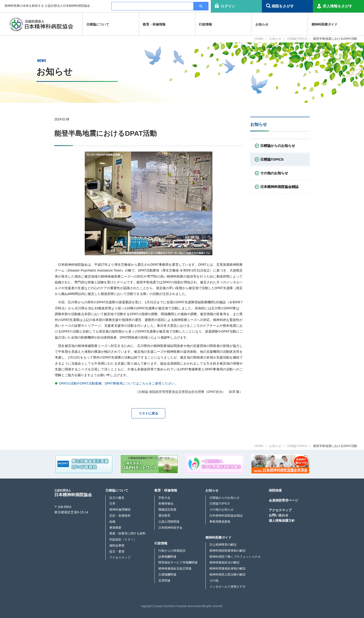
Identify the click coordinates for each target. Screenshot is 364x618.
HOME (259, 39)
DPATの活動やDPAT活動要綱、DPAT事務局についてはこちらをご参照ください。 (118, 383)
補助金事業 (117, 545)
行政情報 (161, 543)
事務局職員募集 (220, 522)
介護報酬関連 (167, 574)
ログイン (228, 6)
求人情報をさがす (338, 6)
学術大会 (164, 498)
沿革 (112, 503)
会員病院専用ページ (283, 500)
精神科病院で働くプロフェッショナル (235, 557)
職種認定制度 (167, 510)
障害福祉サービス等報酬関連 (178, 562)
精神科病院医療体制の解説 (227, 551)
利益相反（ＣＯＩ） (123, 539)
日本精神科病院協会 (73, 493)
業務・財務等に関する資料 (127, 533)
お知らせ (275, 39)
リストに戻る (148, 413)
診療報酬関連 (167, 557)
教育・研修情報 (166, 490)
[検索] (152, 6)
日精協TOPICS (297, 39)
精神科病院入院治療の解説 (227, 574)
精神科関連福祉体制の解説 (227, 568)
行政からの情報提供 (172, 551)
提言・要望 (117, 552)
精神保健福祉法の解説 (224, 562)
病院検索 (275, 490)
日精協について (117, 490)
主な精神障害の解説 (223, 545)
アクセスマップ (120, 558)
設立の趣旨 (117, 498)
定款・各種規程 (120, 516)
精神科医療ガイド (218, 537)
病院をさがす (283, 6)
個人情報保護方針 (282, 521)
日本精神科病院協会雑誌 (226, 516)
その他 (214, 581)
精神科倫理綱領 (120, 510)
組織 (112, 522)
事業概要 (115, 528)
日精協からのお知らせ (224, 498)
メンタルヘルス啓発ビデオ (227, 587)
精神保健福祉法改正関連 (175, 568)
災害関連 (164, 581)
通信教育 (164, 516)
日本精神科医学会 (170, 528)
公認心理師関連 (169, 522)
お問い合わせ (279, 515)
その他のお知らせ (221, 510)
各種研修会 (166, 503)
